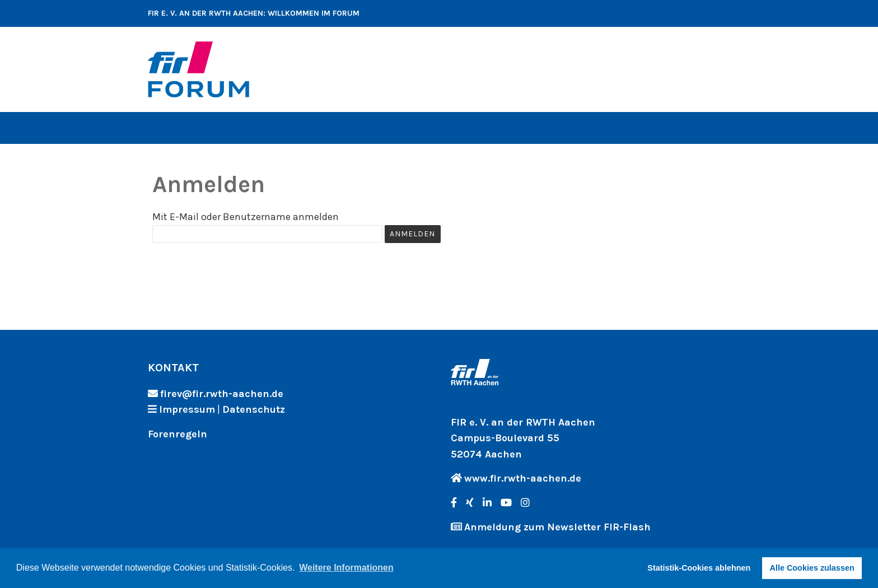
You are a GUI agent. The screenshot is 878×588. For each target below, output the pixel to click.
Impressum (187, 409)
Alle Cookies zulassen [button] (812, 568)
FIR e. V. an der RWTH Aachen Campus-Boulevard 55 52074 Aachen (523, 438)
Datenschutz (254, 409)
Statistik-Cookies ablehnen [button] (699, 568)
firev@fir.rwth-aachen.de (222, 394)
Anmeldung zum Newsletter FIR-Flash (557, 527)
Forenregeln (178, 434)
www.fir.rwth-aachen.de (523, 478)
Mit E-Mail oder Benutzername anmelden (246, 217)
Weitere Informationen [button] (346, 568)
